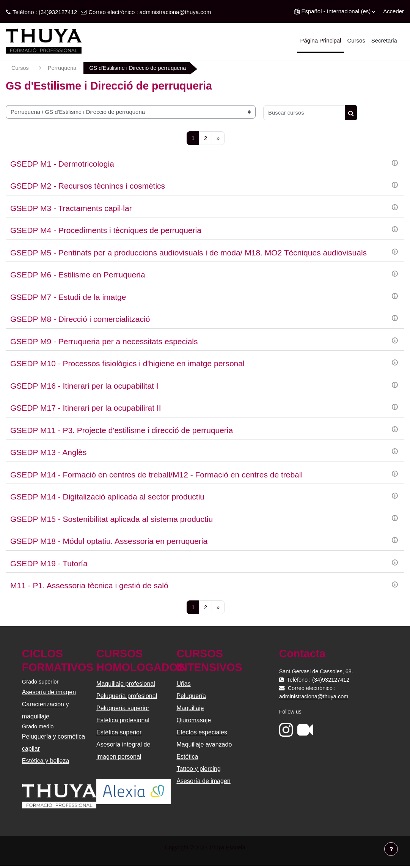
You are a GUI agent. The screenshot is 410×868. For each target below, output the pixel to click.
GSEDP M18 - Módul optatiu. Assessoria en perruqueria (109, 542)
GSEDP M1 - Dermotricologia (62, 164)
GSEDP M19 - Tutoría (49, 564)
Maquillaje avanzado (204, 745)
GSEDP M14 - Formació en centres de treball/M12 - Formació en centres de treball (156, 475)
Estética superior (119, 733)
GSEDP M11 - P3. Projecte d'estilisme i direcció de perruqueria (122, 431)
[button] (335, 11)
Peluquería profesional (127, 697)
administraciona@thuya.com (175, 12)
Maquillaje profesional (126, 684)
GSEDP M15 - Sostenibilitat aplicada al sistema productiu (112, 519)
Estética (187, 757)
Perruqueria (63, 68)
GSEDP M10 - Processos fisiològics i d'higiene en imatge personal (127, 364)
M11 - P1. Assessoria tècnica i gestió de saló (89, 586)
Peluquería (191, 697)
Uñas (183, 684)
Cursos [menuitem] (356, 40)
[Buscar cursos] (304, 113)
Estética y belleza (46, 762)
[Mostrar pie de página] (391, 849)
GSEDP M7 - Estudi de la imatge (68, 297)
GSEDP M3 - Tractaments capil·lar (71, 209)
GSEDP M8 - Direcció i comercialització (80, 320)
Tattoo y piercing (199, 770)
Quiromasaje (194, 721)
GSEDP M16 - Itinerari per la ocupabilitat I (84, 386)
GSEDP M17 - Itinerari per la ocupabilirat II (86, 409)
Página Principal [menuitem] (320, 40)
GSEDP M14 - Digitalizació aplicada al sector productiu (107, 497)
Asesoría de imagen (50, 693)
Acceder (394, 11)
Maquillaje (190, 709)
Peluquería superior (123, 709)
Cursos (20, 68)
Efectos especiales (202, 733)
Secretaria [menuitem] (384, 40)
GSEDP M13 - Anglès (49, 453)
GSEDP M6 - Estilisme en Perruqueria (78, 275)
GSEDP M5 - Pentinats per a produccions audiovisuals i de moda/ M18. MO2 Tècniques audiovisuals (189, 253)
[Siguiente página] (218, 138)
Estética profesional (123, 721)
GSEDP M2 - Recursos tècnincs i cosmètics (88, 187)
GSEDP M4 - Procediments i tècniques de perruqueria (106, 231)
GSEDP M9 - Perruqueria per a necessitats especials (104, 342)
